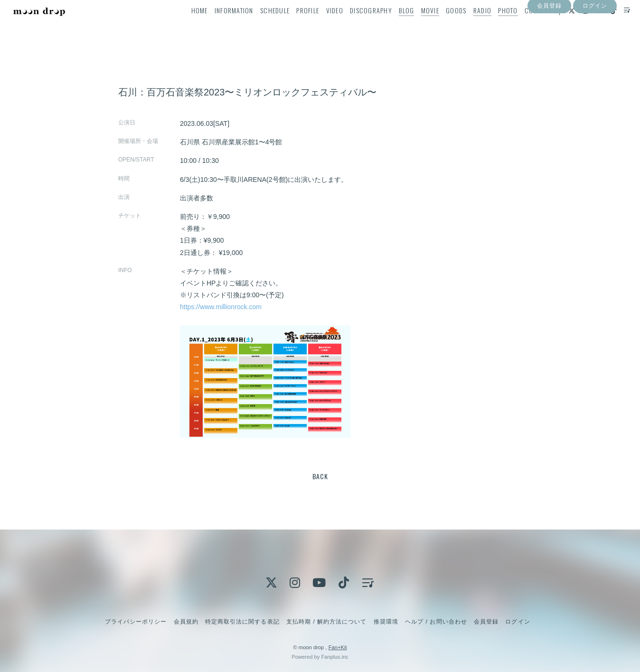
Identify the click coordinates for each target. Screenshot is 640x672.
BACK (320, 476)
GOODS (441, 27)
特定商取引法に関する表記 (242, 622)
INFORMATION (219, 27)
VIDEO (320, 27)
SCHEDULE (260, 27)
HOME (184, 27)
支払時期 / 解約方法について (327, 622)
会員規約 (186, 622)
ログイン (595, 44)
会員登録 (549, 44)
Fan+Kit (338, 647)
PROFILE (293, 27)
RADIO (467, 27)
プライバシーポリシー (136, 622)
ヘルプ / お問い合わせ (436, 622)
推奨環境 (386, 622)
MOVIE (415, 27)
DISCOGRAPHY (356, 27)
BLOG (392, 27)
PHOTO (493, 27)
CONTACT (523, 27)
